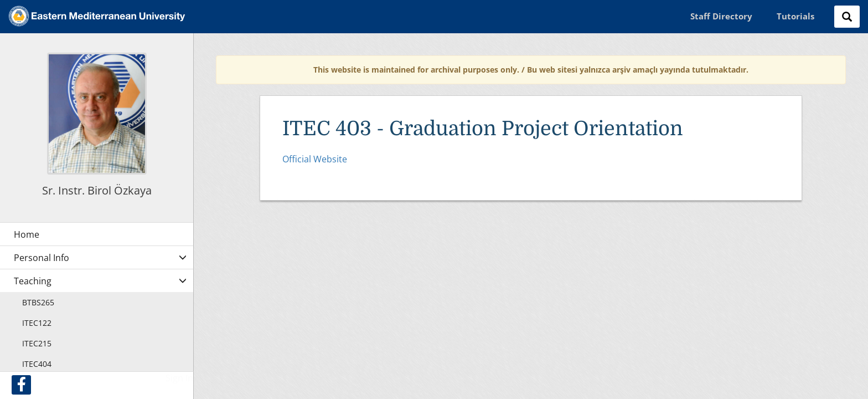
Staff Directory (721, 16)
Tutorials (795, 16)
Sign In (179, 378)
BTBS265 (38, 302)
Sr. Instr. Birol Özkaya (97, 190)
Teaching (33, 281)
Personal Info (42, 258)
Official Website (315, 159)
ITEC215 (37, 343)
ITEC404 (37, 364)
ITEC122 (37, 323)
